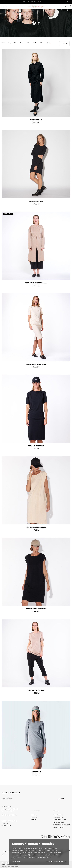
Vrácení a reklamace (59, 819)
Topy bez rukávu (25, 43)
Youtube (33, 819)
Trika (15, 43)
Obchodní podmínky (59, 822)
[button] (4, 2)
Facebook (34, 814)
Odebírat (61, 798)
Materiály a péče (58, 814)
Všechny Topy (6, 43)
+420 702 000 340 (7, 806)
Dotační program (58, 827)
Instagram (34, 817)
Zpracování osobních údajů (62, 824)
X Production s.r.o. (12, 866)
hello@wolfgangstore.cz (10, 808)
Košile (35, 43)
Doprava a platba (58, 817)
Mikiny (42, 43)
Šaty (49, 43)
